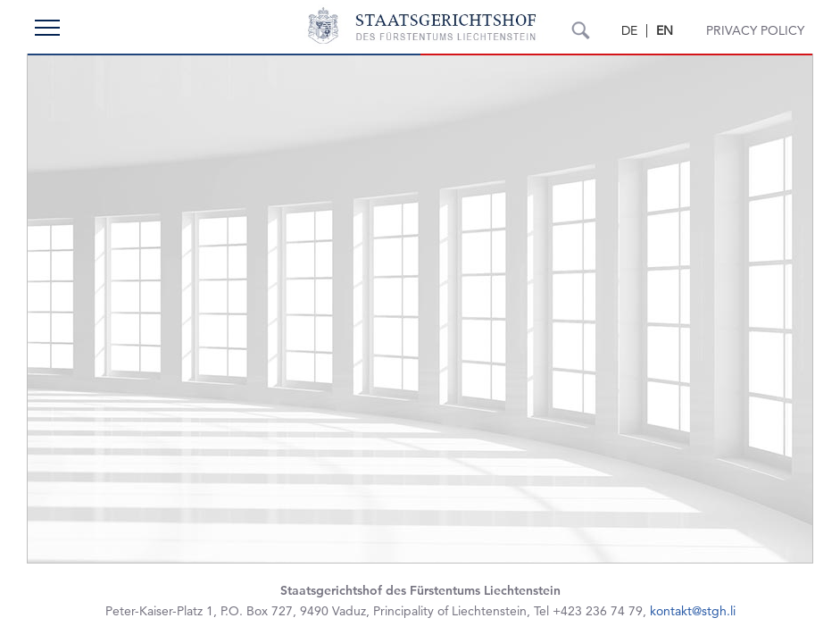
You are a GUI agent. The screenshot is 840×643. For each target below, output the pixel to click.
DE (629, 30)
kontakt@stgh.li (693, 611)
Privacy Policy (755, 30)
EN (665, 30)
